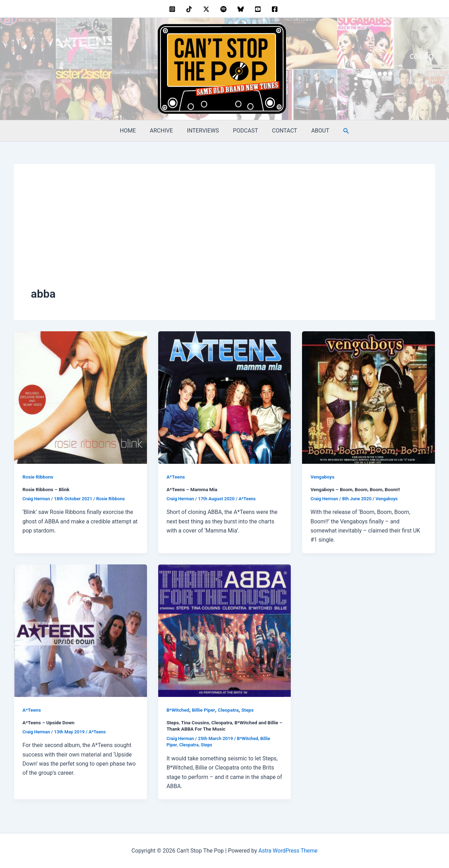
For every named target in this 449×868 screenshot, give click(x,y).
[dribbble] (225, 9)
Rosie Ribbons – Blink (46, 489)
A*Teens (176, 477)
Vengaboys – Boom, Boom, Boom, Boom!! (356, 489)
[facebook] (276, 9)
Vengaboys (323, 477)
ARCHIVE (166, 131)
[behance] (190, 9)
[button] (338, 131)
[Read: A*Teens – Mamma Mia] (225, 397)
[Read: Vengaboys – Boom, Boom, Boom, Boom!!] (368, 397)
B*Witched (178, 710)
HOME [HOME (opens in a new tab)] (135, 131)
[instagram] (173, 9)
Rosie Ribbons (38, 477)
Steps (249, 710)
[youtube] (259, 9)
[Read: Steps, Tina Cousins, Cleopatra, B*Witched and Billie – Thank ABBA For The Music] (225, 630)
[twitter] (207, 9)
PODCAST (244, 131)
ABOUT (313, 131)
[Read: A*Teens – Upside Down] (81, 630)
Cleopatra (230, 710)
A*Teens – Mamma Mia (193, 489)
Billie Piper (205, 710)
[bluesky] (242, 9)
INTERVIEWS (204, 131)
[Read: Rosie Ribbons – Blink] (81, 397)
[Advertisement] (224, 233)
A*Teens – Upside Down (49, 722)
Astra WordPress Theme (288, 850)
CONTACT (281, 131)
